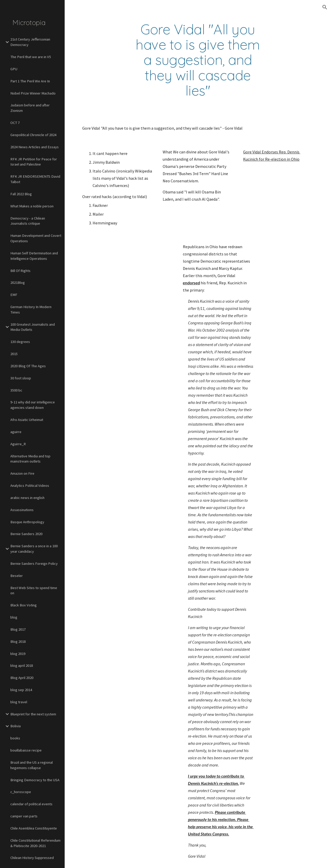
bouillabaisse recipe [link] (26, 750)
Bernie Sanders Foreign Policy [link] (34, 564)
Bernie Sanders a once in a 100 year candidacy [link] (34, 549)
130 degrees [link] (20, 342)
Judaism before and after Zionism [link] (30, 108)
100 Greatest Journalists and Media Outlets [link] (33, 327)
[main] (198, 60)
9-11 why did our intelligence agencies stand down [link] (33, 405)
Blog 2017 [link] (18, 629)
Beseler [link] (17, 576)
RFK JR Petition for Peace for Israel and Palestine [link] (34, 162)
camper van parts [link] (24, 816)
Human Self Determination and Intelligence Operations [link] (34, 256)
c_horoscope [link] (21, 792)
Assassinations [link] (22, 510)
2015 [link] (14, 354)
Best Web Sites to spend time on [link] (34, 591)
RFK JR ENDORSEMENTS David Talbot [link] (35, 179)
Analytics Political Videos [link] (30, 486)
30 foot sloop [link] (21, 378)
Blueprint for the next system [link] (33, 714)
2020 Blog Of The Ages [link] (28, 366)
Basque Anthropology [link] (27, 522)
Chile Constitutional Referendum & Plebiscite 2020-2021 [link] (35, 843)
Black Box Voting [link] (24, 605)
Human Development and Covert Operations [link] (36, 238)
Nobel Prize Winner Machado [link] (33, 93)
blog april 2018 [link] (22, 666)
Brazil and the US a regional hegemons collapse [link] (32, 765)
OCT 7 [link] (15, 123)
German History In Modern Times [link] (31, 310)
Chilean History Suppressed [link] (32, 858)
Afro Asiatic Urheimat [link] (27, 420)
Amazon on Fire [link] (22, 473)
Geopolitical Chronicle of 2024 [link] (33, 135)
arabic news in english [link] (27, 498)
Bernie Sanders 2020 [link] (26, 534)
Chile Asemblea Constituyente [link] (34, 828)
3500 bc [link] (16, 390)
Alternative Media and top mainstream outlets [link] (30, 459)
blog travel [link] (19, 702)
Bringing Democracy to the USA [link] (35, 780)
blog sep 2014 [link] (21, 690)
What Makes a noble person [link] (32, 206)
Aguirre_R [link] (18, 444)
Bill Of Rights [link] (20, 271)
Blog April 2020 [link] (22, 678)
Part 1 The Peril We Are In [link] (30, 81)
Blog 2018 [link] (18, 642)
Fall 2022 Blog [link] (21, 194)
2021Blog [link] (18, 283)
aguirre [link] (16, 432)
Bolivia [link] (16, 726)
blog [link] (14, 617)
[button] (325, 7)
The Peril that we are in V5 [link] (31, 57)
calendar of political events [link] (31, 804)
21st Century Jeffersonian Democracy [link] (30, 42)
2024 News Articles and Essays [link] (35, 147)
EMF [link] (14, 295)
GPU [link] (14, 69)
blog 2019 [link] (18, 654)
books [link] (15, 738)
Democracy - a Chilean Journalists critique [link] (28, 221)
